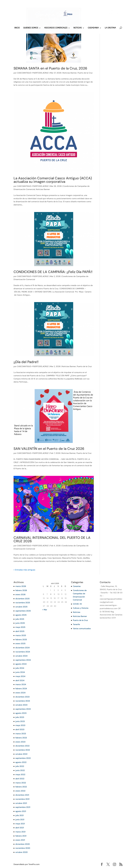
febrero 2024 (21, 689)
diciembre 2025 (23, 599)
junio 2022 (20, 770)
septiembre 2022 (23, 758)
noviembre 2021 (22, 799)
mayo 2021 (20, 824)
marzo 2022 (21, 783)
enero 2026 (20, 594)
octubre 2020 (22, 852)
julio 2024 (20, 668)
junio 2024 (20, 672)
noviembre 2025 (23, 603)
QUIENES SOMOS (31, 28)
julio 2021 (20, 815)
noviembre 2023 (23, 701)
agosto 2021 (21, 811)
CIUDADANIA (93, 28)
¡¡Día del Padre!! (26, 362)
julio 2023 (20, 717)
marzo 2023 (21, 734)
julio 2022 (20, 766)
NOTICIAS (78, 28)
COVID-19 (77, 604)
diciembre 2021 (22, 795)
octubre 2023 (21, 705)
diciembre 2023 (22, 697)
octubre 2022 (21, 754)
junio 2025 (20, 623)
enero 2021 (20, 840)
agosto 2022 (21, 762)
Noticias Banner (70, 73)
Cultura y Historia (81, 608)
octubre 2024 (21, 656)
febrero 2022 (21, 787)
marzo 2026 (21, 586)
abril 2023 (20, 729)
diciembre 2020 (23, 844)
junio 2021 (20, 820)
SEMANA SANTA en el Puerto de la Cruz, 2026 (50, 68)
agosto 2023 (21, 713)
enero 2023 (20, 742)
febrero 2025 (21, 640)
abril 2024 (20, 680)
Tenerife (76, 624)
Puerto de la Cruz (85, 73)
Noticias (77, 612)
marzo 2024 (21, 684)
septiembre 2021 (23, 807)
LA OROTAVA (110, 28)
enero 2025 (20, 643)
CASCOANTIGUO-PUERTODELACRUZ (33, 73)
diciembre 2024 (23, 648)
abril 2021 (20, 828)
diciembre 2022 (22, 746)
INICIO (17, 28)
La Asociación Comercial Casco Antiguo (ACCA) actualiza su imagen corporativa (53, 180)
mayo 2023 (20, 725)
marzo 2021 (20, 832)
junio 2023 (20, 721)
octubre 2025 (21, 607)
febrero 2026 (21, 590)
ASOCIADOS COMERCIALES (56, 28)
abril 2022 (20, 779)
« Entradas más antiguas (24, 570)
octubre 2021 (21, 803)
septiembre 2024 (23, 660)
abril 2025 (20, 631)
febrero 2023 (21, 738)
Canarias (77, 586)
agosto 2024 (21, 664)
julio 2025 (20, 619)
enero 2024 (20, 693)
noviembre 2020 (23, 848)
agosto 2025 (21, 615)
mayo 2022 (20, 774)
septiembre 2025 (23, 611)
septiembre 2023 (23, 709)
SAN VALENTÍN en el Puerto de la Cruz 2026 (49, 449)
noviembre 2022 (23, 750)
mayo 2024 (20, 676)
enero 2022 (20, 791)
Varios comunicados (82, 628)
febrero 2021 (21, 836)
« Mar (45, 610)
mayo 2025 (20, 627)
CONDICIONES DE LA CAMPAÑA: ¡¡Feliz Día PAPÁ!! (53, 272)
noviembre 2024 (23, 652)
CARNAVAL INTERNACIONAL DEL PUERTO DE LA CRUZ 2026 (52, 539)
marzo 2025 (21, 635)
